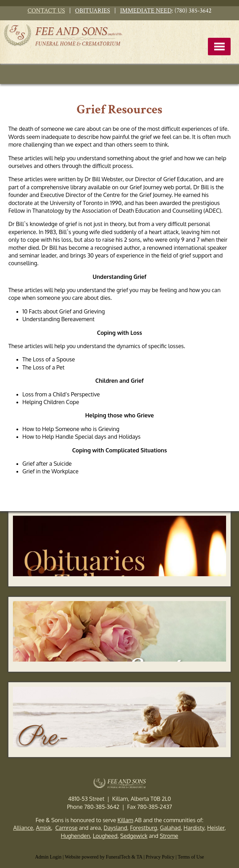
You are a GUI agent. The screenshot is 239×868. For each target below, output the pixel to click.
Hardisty (194, 828)
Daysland (115, 828)
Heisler (216, 828)
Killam (125, 820)
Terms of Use (191, 857)
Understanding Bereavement (59, 319)
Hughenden (75, 836)
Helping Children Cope (51, 402)
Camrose (66, 828)
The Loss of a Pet (44, 367)
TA (139, 857)
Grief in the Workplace (50, 471)
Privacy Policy (160, 857)
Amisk (44, 828)
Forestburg (144, 828)
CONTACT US (46, 11)
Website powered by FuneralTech (98, 857)
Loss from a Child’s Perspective (61, 394)
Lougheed (105, 836)
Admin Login (48, 857)
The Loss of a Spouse (49, 359)
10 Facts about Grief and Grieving (64, 311)
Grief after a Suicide (47, 464)
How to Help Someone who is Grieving (71, 429)
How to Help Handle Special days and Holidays (82, 437)
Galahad (171, 828)
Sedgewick (134, 836)
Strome (169, 836)
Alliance (23, 828)
